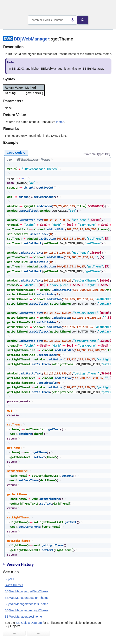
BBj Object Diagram (29, 623)
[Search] (83, 20)
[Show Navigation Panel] (105, 8)
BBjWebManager (31, 39)
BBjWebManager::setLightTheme (27, 610)
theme (60, 122)
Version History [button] (18, 564)
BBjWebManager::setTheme (23, 617)
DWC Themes (14, 585)
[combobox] (52, 20)
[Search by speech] (72, 20)
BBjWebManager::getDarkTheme (27, 591)
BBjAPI (9, 579)
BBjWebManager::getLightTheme (27, 598)
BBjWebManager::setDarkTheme (27, 604)
